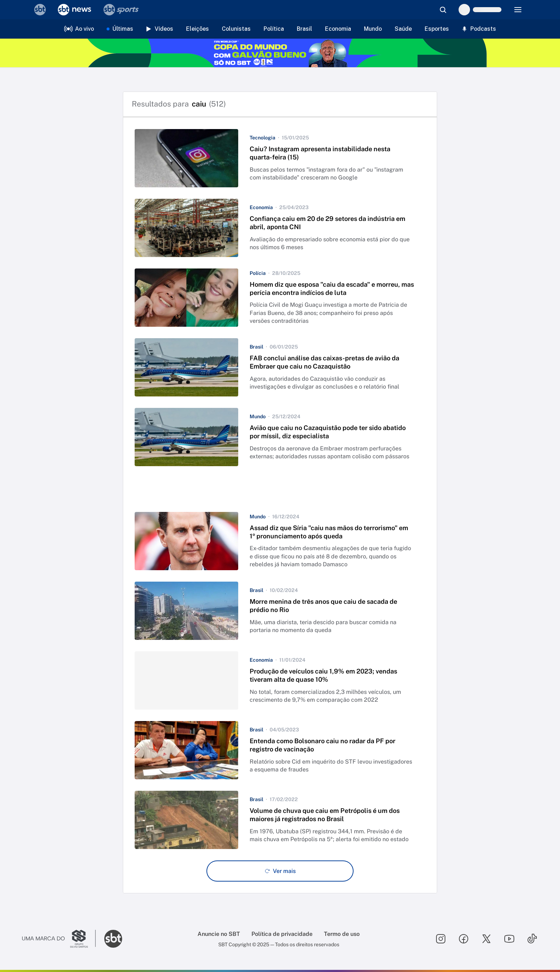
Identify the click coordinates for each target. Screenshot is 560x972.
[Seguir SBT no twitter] (486, 939)
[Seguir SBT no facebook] (464, 939)
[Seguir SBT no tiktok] (532, 939)
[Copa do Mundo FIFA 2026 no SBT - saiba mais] (280, 53)
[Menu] (518, 10)
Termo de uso (342, 934)
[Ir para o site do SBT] (113, 939)
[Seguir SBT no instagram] (441, 939)
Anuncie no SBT (219, 934)
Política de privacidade (282, 934)
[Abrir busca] (443, 10)
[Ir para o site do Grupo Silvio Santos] (59, 939)
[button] (280, 158)
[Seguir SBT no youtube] (509, 939)
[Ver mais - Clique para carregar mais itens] (280, 871)
